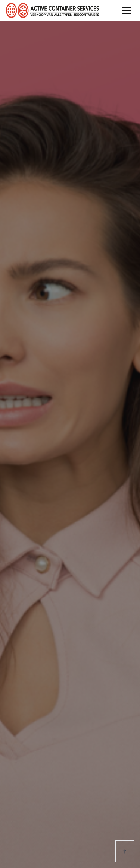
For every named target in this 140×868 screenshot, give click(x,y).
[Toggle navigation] (127, 10)
